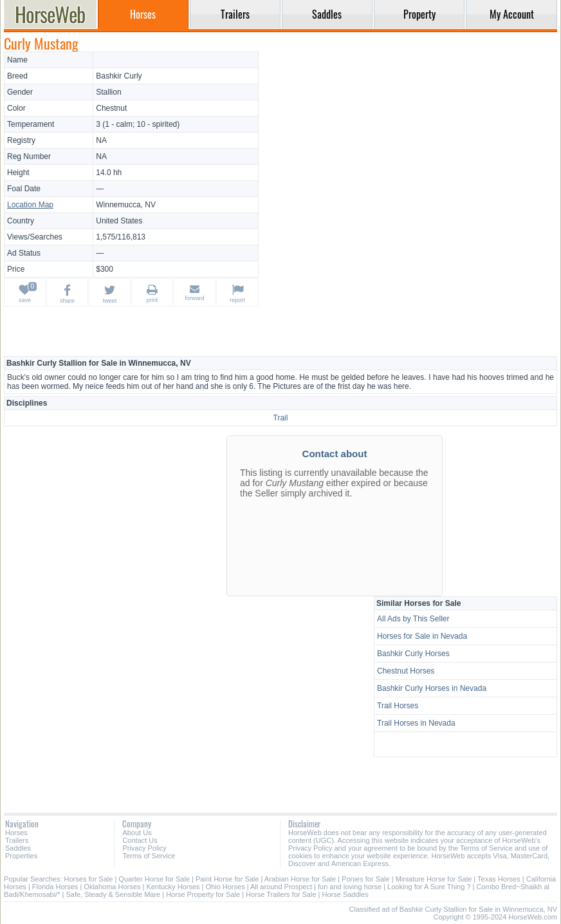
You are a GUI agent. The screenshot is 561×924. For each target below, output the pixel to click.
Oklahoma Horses (112, 887)
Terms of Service (149, 856)
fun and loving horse (350, 887)
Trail (281, 418)
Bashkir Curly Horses (413, 654)
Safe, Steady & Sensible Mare (113, 894)
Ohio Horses (225, 887)
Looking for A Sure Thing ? (429, 887)
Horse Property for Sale (203, 894)
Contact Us (140, 840)
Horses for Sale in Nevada (422, 636)
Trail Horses (398, 706)
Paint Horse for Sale (227, 879)
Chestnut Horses (406, 671)
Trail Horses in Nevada (416, 723)
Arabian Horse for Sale (300, 879)
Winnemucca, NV (126, 205)
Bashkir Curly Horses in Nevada (432, 688)
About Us (137, 833)
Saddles (18, 848)
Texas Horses (499, 879)
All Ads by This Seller (413, 619)
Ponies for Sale (366, 879)
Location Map (30, 205)
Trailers (17, 840)
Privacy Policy (144, 848)
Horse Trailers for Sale (281, 894)
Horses (16, 833)
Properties (21, 856)
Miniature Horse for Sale (434, 879)
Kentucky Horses (173, 887)
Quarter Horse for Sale (154, 879)
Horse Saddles (345, 894)
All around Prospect (281, 887)
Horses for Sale (89, 879)
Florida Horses (55, 887)
